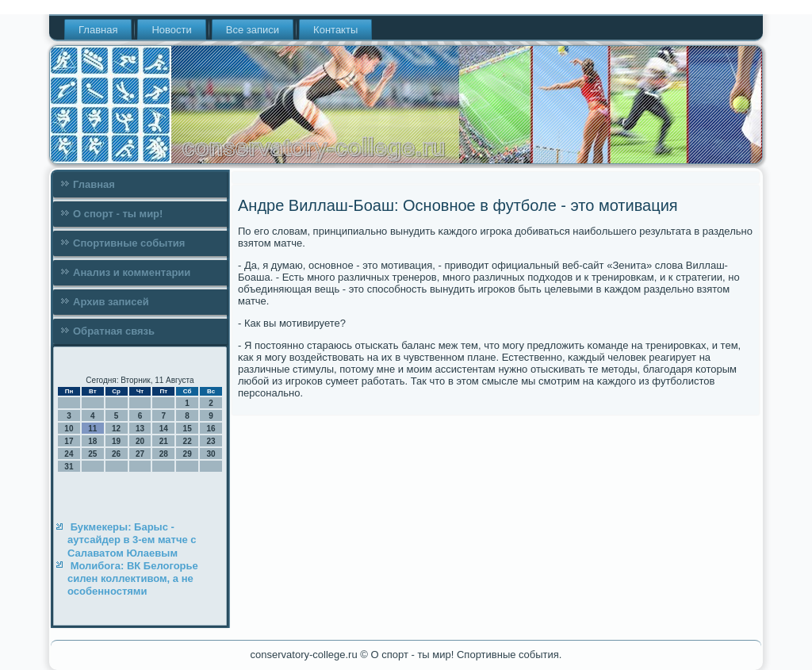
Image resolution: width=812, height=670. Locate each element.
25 (92, 454)
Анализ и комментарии (132, 272)
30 (211, 454)
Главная (98, 30)
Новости (171, 30)
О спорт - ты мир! (118, 214)
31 (69, 467)
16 (211, 429)
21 (164, 441)
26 (116, 454)
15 (188, 429)
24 (69, 454)
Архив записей (111, 302)
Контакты (335, 30)
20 (140, 441)
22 (188, 441)
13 (140, 429)
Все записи (253, 30)
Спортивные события (129, 243)
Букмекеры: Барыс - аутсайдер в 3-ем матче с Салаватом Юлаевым (132, 540)
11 (92, 429)
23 (211, 441)
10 (69, 429)
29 (188, 454)
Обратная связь (114, 331)
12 (116, 429)
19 (116, 441)
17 (69, 441)
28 (164, 454)
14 (164, 429)
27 (140, 454)
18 (92, 441)
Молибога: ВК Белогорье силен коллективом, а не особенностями (133, 579)
